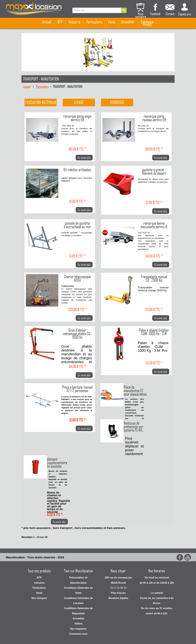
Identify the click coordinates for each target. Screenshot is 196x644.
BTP (60, 22)
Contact (170, 13)
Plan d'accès (118, 593)
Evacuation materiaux (41, 102)
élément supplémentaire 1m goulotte (57, 462)
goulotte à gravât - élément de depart (154, 171)
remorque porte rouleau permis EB (154, 118)
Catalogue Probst (147, 23)
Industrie (74, 22)
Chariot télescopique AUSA (77, 278)
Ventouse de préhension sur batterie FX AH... (134, 426)
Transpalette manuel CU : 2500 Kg (154, 278)
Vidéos (78, 624)
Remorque (117, 102)
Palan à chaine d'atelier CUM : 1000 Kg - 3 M (154, 331)
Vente (112, 22)
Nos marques (39, 598)
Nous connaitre (141, 15)
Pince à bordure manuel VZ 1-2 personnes (77, 388)
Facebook (155, 13)
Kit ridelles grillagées (77, 169)
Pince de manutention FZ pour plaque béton (135, 390)
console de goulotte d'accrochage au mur (77, 225)
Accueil (47, 22)
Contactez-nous (78, 634)
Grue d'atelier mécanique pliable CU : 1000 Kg (77, 333)
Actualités (128, 22)
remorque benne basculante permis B (154, 225)
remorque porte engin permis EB (77, 118)
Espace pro (185, 14)
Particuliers (94, 22)
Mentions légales (118, 598)
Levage (79, 102)
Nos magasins (78, 629)
